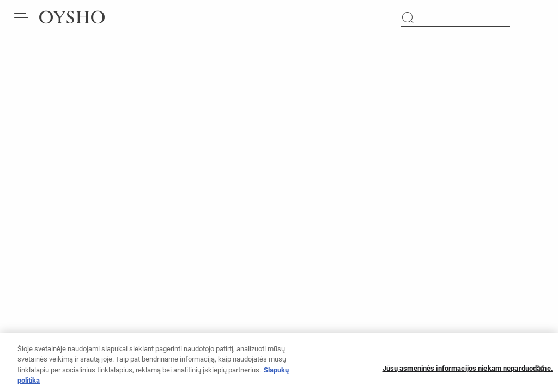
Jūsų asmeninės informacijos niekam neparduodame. (468, 372)
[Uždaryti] (541, 372)
